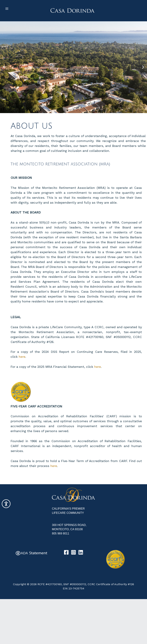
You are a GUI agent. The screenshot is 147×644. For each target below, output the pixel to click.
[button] (4, 67)
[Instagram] (73, 552)
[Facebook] (66, 552)
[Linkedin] (81, 552)
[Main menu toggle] (7, 9)
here (22, 357)
